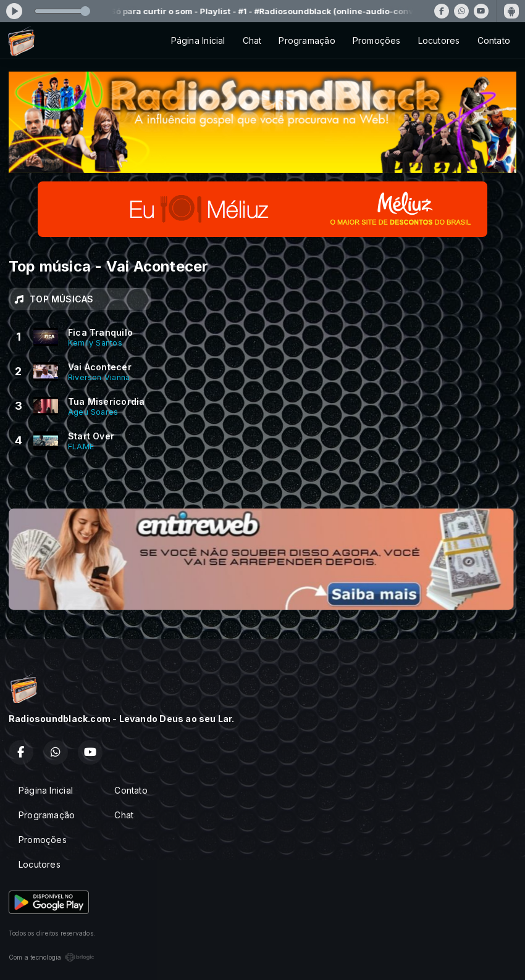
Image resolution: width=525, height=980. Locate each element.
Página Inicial (198, 40)
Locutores (439, 40)
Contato (494, 40)
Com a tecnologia (52, 957)
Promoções (377, 40)
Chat (252, 40)
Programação (307, 40)
